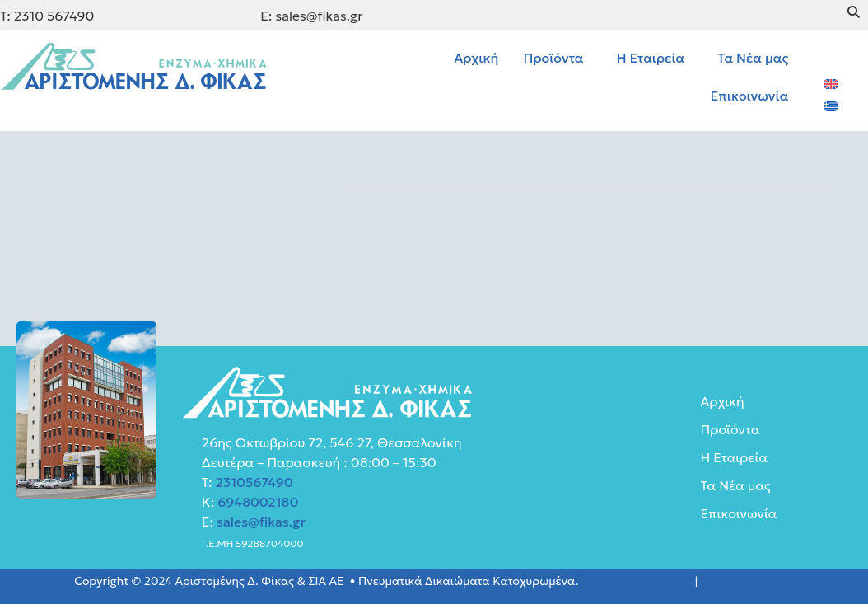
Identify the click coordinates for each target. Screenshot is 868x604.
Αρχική (476, 58)
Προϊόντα (553, 58)
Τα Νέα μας (753, 58)
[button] (557, 58)
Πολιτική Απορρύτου (637, 581)
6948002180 (256, 502)
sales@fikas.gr (261, 522)
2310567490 (254, 482)
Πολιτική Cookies (747, 581)
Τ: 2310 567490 (47, 16)
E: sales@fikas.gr (312, 16)
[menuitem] (831, 83)
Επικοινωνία (750, 96)
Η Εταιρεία (651, 58)
